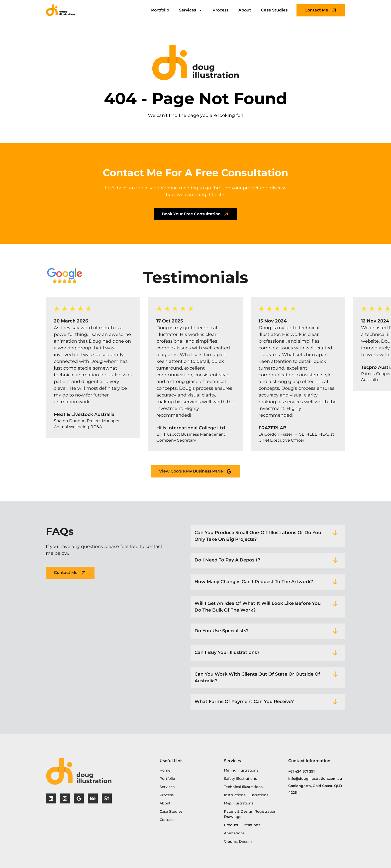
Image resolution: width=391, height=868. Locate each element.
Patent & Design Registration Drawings (250, 814)
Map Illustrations (239, 803)
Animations (234, 833)
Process (220, 10)
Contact (167, 820)
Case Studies (274, 10)
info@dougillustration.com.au (315, 779)
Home (165, 770)
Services (191, 10)
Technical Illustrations (243, 787)
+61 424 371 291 (301, 771)
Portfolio (160, 10)
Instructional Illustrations (246, 795)
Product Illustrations (242, 825)
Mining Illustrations (241, 770)
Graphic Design (238, 841)
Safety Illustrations (240, 779)
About (245, 10)
